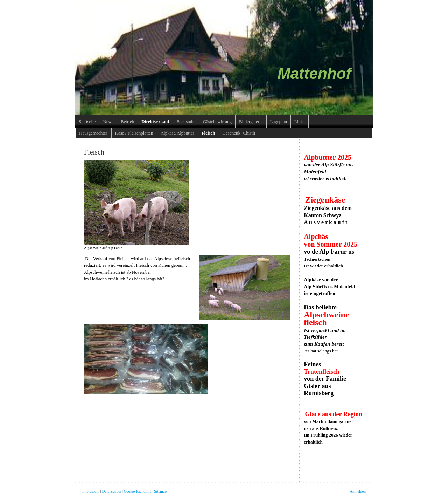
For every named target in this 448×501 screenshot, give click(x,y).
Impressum (91, 491)
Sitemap (160, 491)
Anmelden (358, 491)
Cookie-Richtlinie (138, 491)
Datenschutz (112, 491)
